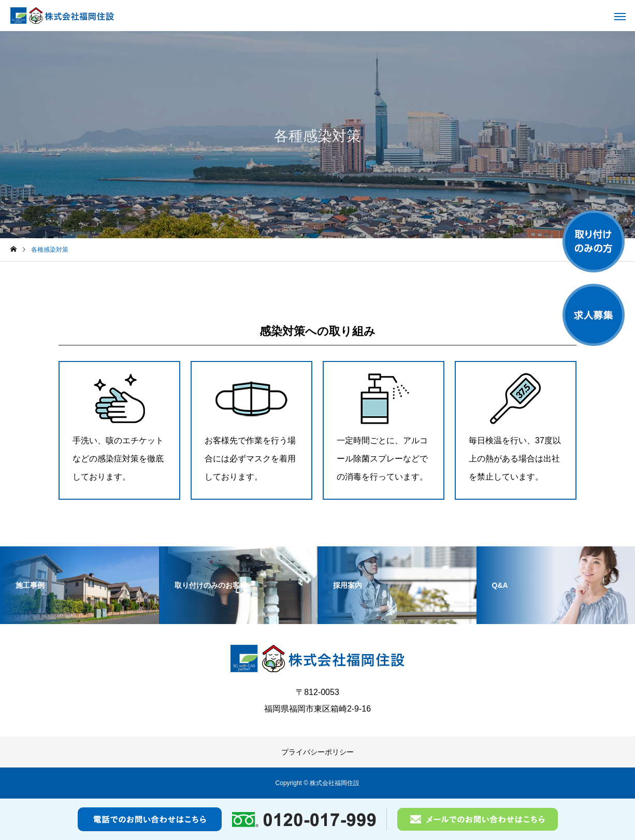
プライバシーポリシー (317, 752)
